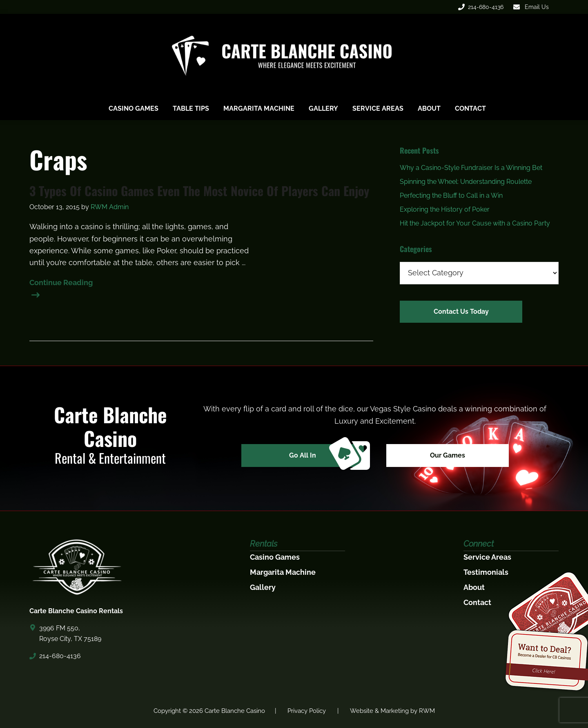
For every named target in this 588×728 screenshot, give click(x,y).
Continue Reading (61, 284)
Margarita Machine (283, 572)
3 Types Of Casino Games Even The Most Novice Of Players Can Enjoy (199, 191)
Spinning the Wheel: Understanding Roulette (466, 182)
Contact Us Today (461, 312)
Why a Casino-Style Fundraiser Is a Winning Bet (471, 168)
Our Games (448, 455)
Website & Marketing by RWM (392, 711)
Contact (477, 602)
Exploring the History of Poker (445, 209)
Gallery (263, 587)
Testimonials (486, 572)
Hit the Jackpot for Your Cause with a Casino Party (475, 223)
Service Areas (487, 557)
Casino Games (275, 557)
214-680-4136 (481, 7)
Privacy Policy (307, 711)
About (474, 587)
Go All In (326, 456)
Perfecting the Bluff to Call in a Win (451, 195)
